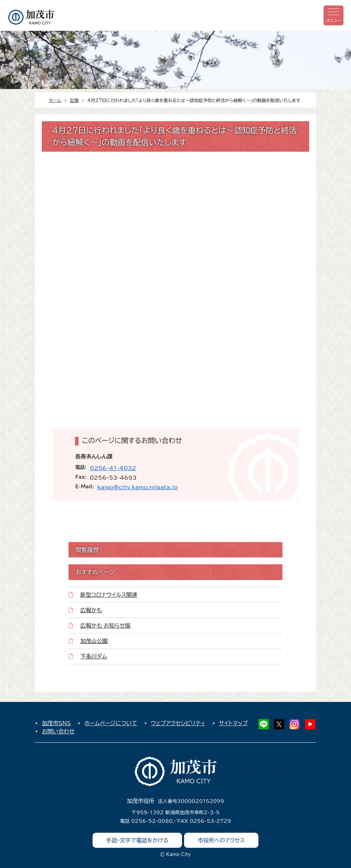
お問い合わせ (58, 731)
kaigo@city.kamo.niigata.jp (138, 487)
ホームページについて (111, 723)
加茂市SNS (56, 723)
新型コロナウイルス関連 (109, 595)
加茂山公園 (94, 641)
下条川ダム (94, 656)
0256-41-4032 (113, 468)
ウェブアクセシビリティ (178, 723)
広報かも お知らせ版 (105, 626)
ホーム (55, 100)
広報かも (91, 610)
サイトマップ (233, 723)
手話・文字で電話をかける (137, 840)
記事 (74, 100)
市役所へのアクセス (221, 840)
